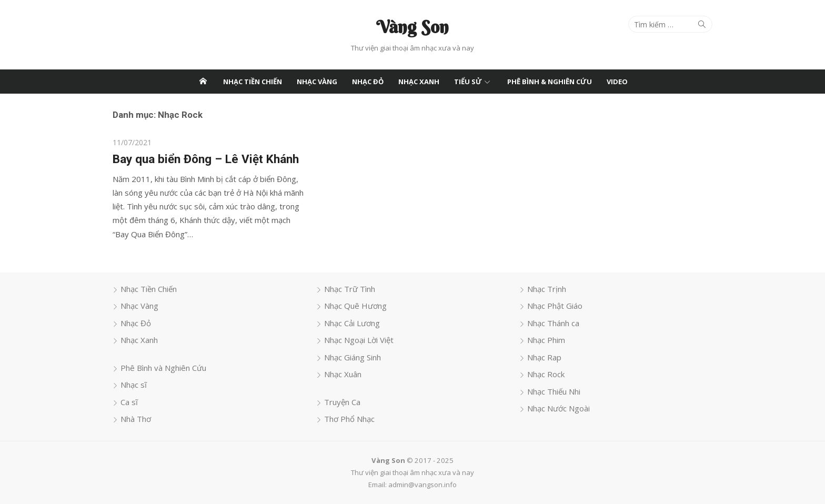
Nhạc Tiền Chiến (253, 82)
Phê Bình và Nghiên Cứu (163, 368)
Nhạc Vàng (317, 82)
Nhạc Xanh (419, 82)
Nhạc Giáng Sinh (353, 357)
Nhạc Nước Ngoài (559, 408)
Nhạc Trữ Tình (350, 289)
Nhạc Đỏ (368, 82)
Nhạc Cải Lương (352, 323)
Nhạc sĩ (134, 385)
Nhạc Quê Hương (355, 306)
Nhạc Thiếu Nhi (554, 391)
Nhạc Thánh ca (553, 323)
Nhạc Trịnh (547, 289)
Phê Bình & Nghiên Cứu (550, 82)
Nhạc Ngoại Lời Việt (359, 340)
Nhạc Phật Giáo (555, 306)
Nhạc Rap (544, 357)
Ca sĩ (129, 402)
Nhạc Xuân (343, 374)
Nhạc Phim (546, 340)
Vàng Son (413, 27)
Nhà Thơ (136, 419)
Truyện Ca (342, 402)
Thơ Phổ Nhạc (349, 419)
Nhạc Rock (546, 374)
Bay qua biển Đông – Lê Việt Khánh (206, 159)
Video (617, 82)
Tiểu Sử (468, 82)
